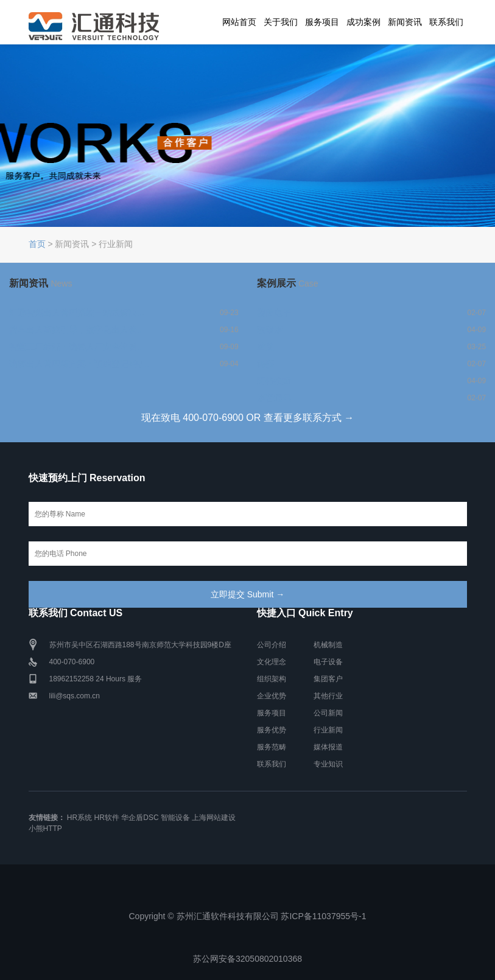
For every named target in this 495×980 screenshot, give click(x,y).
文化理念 (272, 662)
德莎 (265, 364)
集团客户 (328, 679)
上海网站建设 (214, 818)
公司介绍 (272, 645)
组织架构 (272, 679)
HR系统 (79, 818)
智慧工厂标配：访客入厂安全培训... (77, 347)
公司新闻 (328, 713)
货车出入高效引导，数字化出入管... (77, 330)
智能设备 (175, 818)
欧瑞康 (270, 330)
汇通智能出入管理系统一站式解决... (77, 313)
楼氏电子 (274, 313)
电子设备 (328, 662)
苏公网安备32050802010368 (247, 959)
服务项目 (322, 22)
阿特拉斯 (274, 381)
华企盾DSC (140, 818)
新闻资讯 (405, 22)
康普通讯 (274, 398)
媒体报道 (328, 747)
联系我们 (446, 22)
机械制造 (328, 645)
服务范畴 (272, 747)
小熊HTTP (45, 829)
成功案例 (363, 22)
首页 (37, 244)
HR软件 (107, 818)
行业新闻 (328, 730)
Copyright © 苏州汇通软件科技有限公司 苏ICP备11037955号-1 (248, 916)
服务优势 (272, 730)
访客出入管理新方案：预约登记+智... (79, 364)
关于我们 (281, 22)
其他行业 (328, 696)
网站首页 (239, 22)
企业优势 (272, 696)
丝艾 (265, 347)
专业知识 (328, 764)
